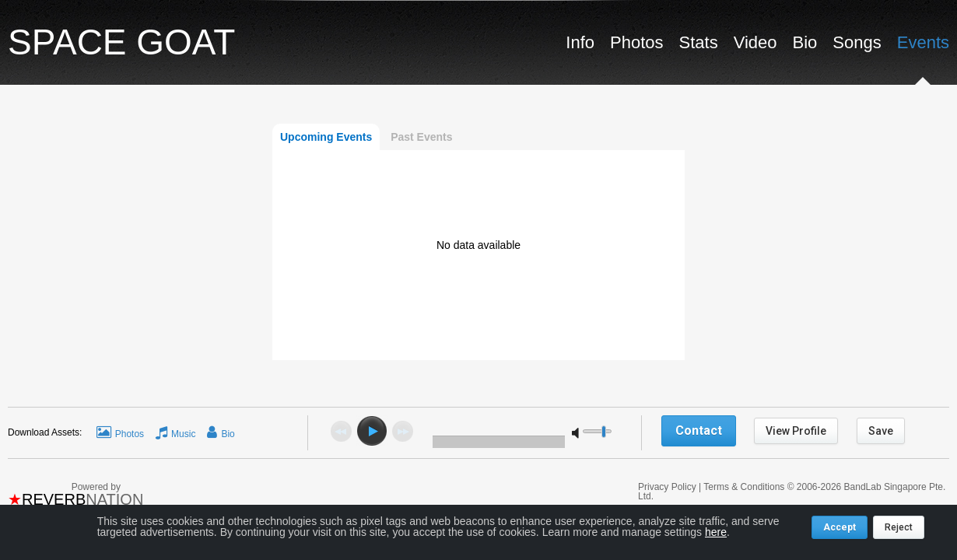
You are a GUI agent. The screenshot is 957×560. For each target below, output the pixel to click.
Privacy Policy (668, 487)
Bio (805, 42)
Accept (840, 527)
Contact (699, 430)
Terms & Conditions (744, 487)
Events (923, 42)
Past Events (421, 137)
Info (580, 42)
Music (183, 434)
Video (755, 42)
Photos (637, 42)
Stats (699, 42)
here (716, 532)
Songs (857, 42)
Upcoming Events (326, 137)
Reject (899, 527)
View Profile (796, 431)
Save (881, 431)
